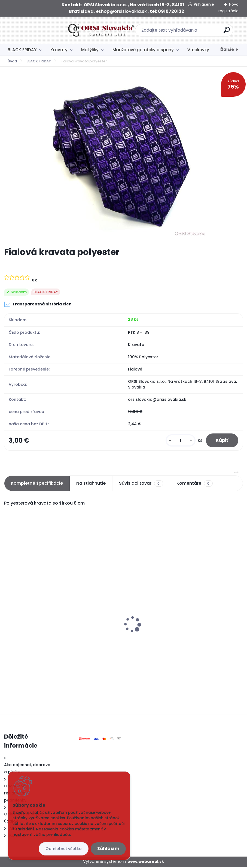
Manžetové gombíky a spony (143, 50)
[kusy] (178, 441)
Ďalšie (227, 49)
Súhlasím (108, 849)
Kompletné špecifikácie (37, 484)
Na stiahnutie (91, 484)
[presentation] (8, 617)
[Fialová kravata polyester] (123, 157)
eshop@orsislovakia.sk (121, 11)
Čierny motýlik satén (29, 623)
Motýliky (90, 50)
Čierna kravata (145, 633)
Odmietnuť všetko (64, 849)
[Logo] (37, 30)
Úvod (12, 61)
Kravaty (59, 50)
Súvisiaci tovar (141, 484)
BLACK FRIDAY (22, 50)
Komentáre (195, 484)
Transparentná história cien (38, 304)
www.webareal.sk (146, 863)
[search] (195, 32)
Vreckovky (198, 50)
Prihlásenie (204, 4)
